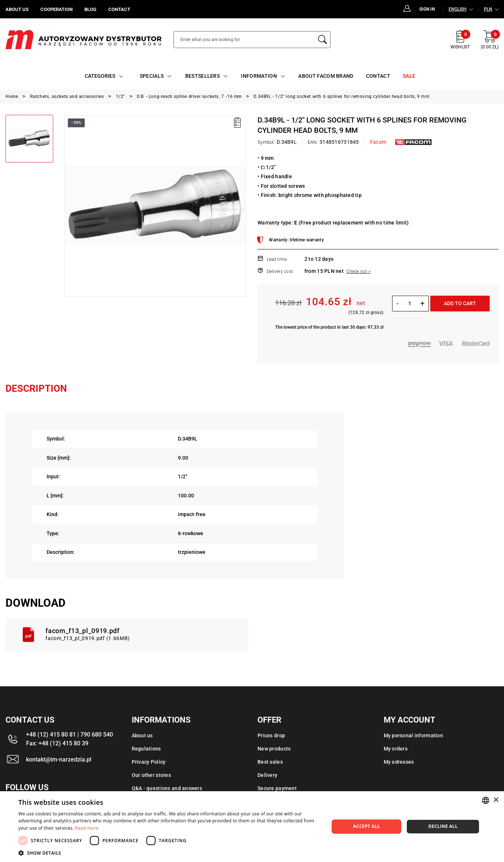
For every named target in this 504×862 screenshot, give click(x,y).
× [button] (496, 800)
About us (142, 735)
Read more (87, 828)
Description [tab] (36, 388)
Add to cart (460, 303)
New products (274, 749)
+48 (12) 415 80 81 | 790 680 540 (70, 735)
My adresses (399, 762)
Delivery (267, 775)
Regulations (146, 749)
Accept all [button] (366, 826)
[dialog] (252, 827)
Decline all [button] (443, 826)
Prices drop (271, 735)
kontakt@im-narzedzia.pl (59, 759)
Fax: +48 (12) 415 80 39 (57, 743)
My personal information (413, 735)
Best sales (270, 762)
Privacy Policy (149, 762)
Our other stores (151, 775)
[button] (169, 853)
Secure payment (277, 788)
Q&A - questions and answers (167, 788)
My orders (396, 749)
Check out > (358, 271)
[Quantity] (410, 303)
